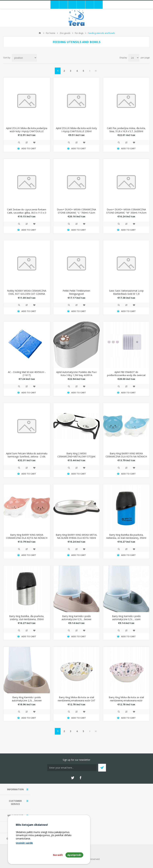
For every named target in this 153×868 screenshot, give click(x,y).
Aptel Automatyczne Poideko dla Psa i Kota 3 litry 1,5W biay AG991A (76, 374)
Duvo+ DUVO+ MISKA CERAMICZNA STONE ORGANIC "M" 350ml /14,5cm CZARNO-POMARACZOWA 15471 (126, 213)
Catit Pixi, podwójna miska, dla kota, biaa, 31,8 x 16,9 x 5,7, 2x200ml (126, 130)
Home (40, 33)
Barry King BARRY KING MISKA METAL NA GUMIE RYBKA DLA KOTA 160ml (76, 536)
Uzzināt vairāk (24, 843)
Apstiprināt (74, 855)
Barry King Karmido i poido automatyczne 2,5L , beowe (27, 699)
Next (90, 71)
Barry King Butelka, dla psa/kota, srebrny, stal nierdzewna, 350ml (27, 618)
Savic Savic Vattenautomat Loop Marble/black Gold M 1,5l (126, 292)
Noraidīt (58, 855)
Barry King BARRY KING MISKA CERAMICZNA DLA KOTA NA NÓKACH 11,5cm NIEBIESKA (126, 457)
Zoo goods (65, 33)
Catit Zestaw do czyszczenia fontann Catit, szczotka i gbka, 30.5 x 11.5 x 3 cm (27, 213)
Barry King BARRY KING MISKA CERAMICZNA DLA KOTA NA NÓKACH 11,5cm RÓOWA (27, 538)
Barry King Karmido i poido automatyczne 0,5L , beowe (76, 618)
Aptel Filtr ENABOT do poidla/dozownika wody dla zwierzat (126, 374)
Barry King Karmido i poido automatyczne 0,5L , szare (126, 618)
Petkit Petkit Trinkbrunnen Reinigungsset (76, 292)
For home (51, 33)
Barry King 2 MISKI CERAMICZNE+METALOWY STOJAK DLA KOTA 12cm (76, 457)
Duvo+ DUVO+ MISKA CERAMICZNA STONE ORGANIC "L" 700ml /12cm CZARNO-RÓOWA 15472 (76, 213)
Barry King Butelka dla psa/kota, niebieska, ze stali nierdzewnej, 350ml (126, 536)
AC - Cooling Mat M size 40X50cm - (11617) (27, 374)
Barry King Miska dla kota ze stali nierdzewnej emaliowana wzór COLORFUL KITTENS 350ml (126, 700)
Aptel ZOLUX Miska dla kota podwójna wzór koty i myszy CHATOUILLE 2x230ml (27, 131)
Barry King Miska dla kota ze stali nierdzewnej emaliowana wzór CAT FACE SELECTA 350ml (76, 700)
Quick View (19, 143)
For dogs (79, 33)
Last (96, 71)
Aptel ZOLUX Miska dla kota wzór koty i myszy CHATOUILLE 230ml (76, 130)
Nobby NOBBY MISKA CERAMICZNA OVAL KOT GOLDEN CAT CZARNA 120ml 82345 (27, 294)
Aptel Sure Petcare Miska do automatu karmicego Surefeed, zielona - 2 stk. (27, 455)
